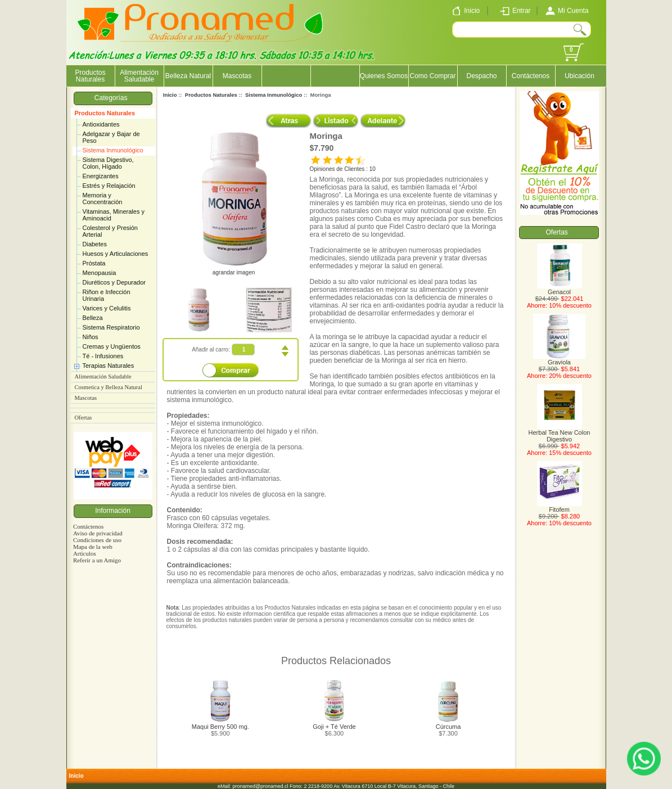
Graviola (559, 359)
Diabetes (95, 244)
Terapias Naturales (109, 366)
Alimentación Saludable (139, 76)
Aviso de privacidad (98, 533)
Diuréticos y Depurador (114, 282)
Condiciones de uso (97, 540)
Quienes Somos (384, 76)
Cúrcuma (448, 727)
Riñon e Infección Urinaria (107, 295)
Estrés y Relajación (109, 186)
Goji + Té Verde (334, 727)
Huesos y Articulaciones (116, 254)
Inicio (170, 95)
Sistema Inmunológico (113, 150)
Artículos (85, 553)
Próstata (94, 263)
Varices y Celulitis (107, 308)
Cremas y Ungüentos (112, 346)
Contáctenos (531, 76)
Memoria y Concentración (103, 199)
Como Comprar (432, 76)
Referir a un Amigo (97, 560)
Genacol (560, 289)
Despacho (481, 76)
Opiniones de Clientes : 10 (343, 169)
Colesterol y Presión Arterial (110, 231)
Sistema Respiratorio (111, 327)
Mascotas (237, 76)
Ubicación (579, 76)
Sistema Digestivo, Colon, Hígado (108, 163)
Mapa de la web (93, 547)
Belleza (93, 318)
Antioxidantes (101, 124)
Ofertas (84, 418)
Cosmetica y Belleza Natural (109, 387)
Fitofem (560, 507)
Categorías (113, 98)
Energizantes (101, 176)
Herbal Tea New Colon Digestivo (560, 433)
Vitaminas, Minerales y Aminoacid (114, 215)
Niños (91, 337)
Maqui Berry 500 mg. (220, 727)
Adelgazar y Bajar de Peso (111, 137)
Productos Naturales (105, 113)
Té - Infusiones (103, 356)
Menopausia (100, 273)
